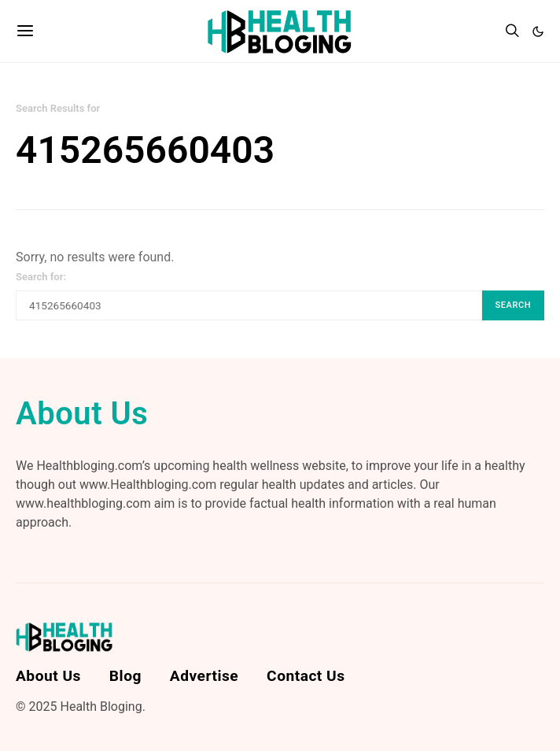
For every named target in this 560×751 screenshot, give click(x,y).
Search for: (41, 277)
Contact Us (306, 676)
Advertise (204, 676)
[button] (538, 31)
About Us (48, 676)
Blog (125, 676)
